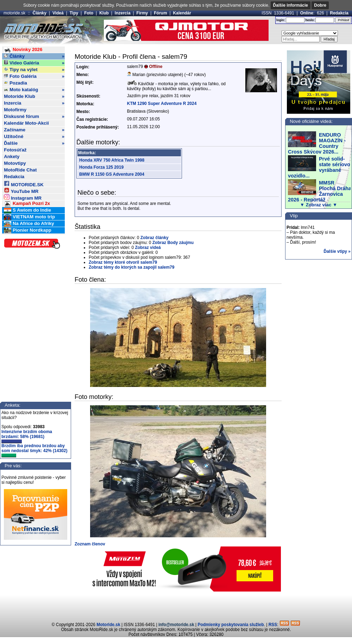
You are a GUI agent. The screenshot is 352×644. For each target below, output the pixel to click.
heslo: (310, 20)
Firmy (142, 13)
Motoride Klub (34, 96)
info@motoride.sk (176, 625)
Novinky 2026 (23, 50)
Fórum (160, 13)
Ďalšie (34, 143)
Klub (104, 13)
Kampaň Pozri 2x (27, 204)
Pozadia (15, 83)
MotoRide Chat (20, 170)
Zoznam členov (90, 544)
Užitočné (34, 137)
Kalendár (182, 13)
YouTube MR (21, 190)
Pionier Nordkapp (28, 230)
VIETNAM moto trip (29, 217)
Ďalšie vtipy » (337, 251)
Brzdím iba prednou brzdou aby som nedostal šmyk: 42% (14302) (34, 450)
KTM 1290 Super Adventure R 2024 (162, 104)
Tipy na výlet (34, 70)
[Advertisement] (176, 606)
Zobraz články (155, 238)
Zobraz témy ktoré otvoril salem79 (123, 262)
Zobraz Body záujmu (173, 243)
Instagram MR (23, 197)
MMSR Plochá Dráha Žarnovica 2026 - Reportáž (320, 191)
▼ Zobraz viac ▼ (319, 205)
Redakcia (339, 13)
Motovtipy (15, 163)
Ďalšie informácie (291, 5)
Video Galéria (34, 63)
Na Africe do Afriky (29, 224)
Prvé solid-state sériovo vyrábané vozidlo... (319, 167)
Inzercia (123, 13)
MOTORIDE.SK (24, 184)
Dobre (320, 5)
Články (40, 13)
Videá (58, 13)
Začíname (34, 130)
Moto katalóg (34, 90)
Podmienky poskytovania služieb (231, 625)
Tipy (74, 13)
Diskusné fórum (34, 117)
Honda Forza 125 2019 (101, 167)
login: (281, 20)
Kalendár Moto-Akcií (26, 123)
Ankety (12, 157)
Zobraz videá (148, 248)
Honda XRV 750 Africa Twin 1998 (112, 160)
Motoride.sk (108, 625)
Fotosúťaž (15, 150)
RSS (273, 625)
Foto (89, 13)
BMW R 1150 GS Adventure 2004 (112, 174)
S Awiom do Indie (27, 210)
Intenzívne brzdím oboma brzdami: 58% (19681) (27, 436)
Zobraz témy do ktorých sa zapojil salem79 (131, 267)
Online (307, 13)
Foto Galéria (34, 76)
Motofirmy (15, 110)
